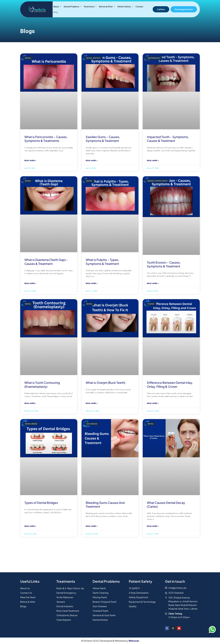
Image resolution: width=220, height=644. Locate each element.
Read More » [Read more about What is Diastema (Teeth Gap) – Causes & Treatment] (30, 283)
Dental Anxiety (100, 620)
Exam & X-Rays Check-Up (70, 588)
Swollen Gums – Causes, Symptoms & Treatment (103, 139)
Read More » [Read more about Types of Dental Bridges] (30, 526)
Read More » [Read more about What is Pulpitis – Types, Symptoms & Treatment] (92, 283)
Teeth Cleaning (101, 593)
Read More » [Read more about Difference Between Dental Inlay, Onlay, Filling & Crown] (153, 403)
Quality (133, 606)
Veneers (61, 602)
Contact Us (26, 593)
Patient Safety (125, 9)
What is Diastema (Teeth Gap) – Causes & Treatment (46, 262)
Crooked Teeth (101, 611)
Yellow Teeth (99, 588)
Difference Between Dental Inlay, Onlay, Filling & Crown (170, 384)
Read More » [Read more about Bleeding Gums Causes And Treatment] (92, 526)
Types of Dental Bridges (41, 503)
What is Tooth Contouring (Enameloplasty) (42, 384)
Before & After (107, 9)
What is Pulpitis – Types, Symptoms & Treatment (102, 262)
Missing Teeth (100, 597)
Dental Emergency (66, 593)
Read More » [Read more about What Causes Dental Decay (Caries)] (153, 526)
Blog (147, 9)
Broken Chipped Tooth (105, 602)
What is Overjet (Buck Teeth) (106, 383)
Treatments (90, 9)
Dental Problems (73, 9)
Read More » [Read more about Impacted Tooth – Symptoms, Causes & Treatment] (153, 161)
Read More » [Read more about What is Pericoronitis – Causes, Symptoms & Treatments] (30, 161)
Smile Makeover (65, 597)
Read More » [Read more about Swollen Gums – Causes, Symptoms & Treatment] (92, 161)
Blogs (23, 606)
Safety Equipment (138, 597)
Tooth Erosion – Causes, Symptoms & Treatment (164, 264)
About (57, 9)
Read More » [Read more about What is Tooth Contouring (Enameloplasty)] (30, 403)
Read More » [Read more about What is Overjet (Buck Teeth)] (92, 403)
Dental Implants (65, 606)
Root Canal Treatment (68, 611)
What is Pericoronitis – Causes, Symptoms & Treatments (46, 139)
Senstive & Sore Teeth (104, 615)
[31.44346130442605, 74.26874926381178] (110, 560)
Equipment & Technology (142, 602)
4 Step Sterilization (139, 593)
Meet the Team (28, 597)
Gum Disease (100, 606)
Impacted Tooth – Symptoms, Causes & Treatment (168, 139)
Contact (139, 9)
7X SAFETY (134, 588)
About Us (25, 588)
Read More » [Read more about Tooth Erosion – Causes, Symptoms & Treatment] (153, 283)
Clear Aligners (64, 620)
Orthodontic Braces (67, 615)
